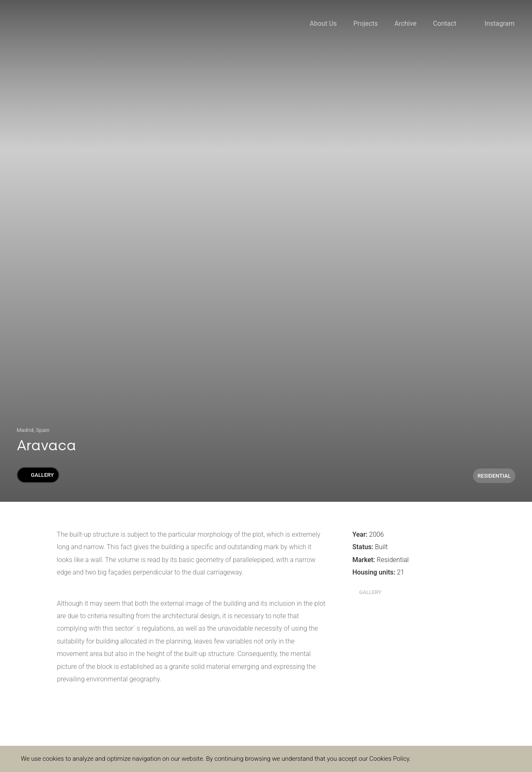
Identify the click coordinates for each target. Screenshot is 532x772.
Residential (494, 476)
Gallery (38, 475)
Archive (405, 23)
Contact (445, 23)
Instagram (500, 23)
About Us (323, 23)
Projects (366, 23)
